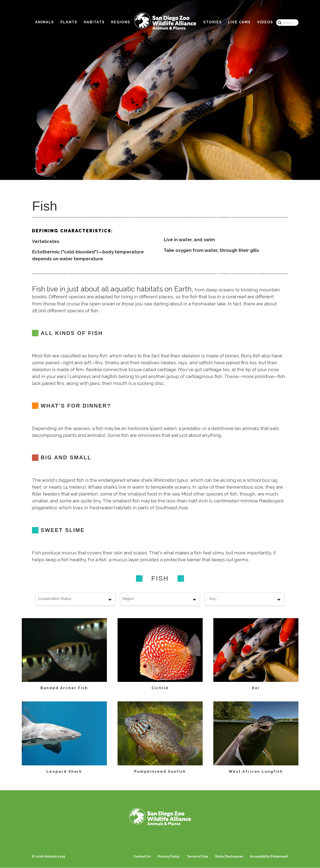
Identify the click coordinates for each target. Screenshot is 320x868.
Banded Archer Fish (64, 688)
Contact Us (142, 856)
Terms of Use (197, 856)
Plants (69, 22)
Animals (45, 22)
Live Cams (239, 22)
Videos (265, 22)
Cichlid (160, 688)
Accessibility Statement (269, 856)
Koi (256, 688)
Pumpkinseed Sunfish (160, 771)
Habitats (94, 22)
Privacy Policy (169, 856)
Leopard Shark (64, 771)
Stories (213, 22)
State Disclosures (229, 856)
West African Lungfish (256, 771)
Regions (121, 22)
